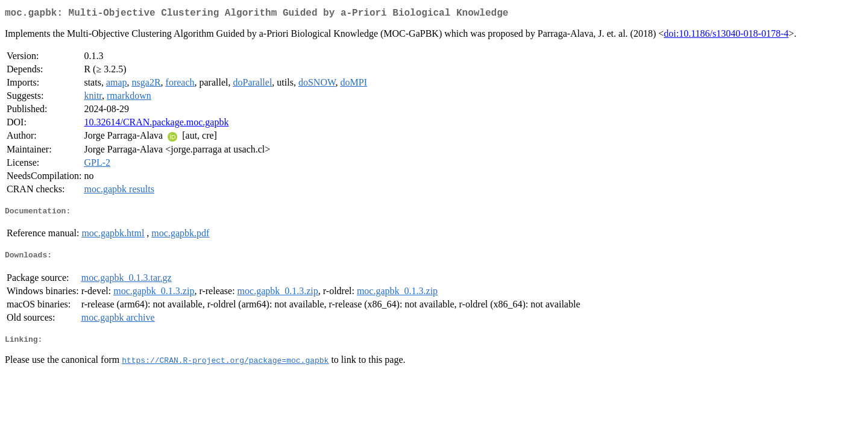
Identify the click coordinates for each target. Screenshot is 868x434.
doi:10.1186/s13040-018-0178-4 (726, 36)
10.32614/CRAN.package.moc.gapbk (156, 124)
